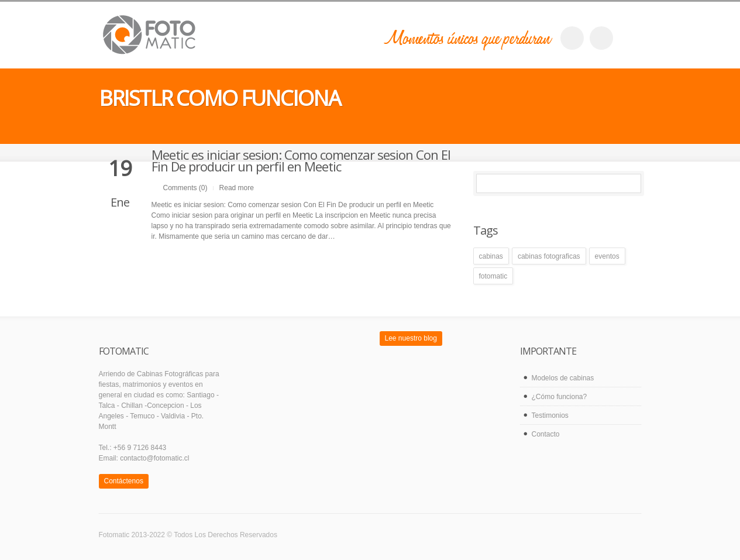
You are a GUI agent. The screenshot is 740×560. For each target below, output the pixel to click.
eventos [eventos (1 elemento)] (607, 256)
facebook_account (572, 38)
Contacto (546, 434)
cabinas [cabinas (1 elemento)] (491, 256)
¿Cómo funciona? (560, 397)
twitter (601, 38)
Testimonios (550, 415)
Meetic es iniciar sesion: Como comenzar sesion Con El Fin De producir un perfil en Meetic (301, 160)
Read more (237, 188)
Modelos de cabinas (563, 378)
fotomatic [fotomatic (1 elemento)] (493, 276)
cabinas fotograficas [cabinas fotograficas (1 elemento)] (549, 256)
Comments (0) (185, 188)
